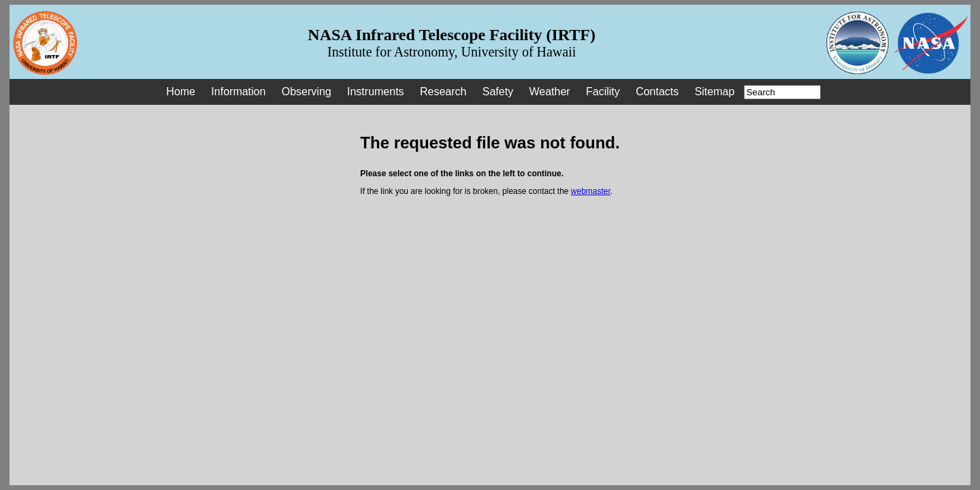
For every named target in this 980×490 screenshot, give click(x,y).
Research (443, 92)
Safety (498, 92)
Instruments (376, 92)
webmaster (591, 191)
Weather (549, 92)
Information (238, 92)
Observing (307, 92)
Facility (603, 92)
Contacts (657, 92)
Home (181, 92)
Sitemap (715, 92)
